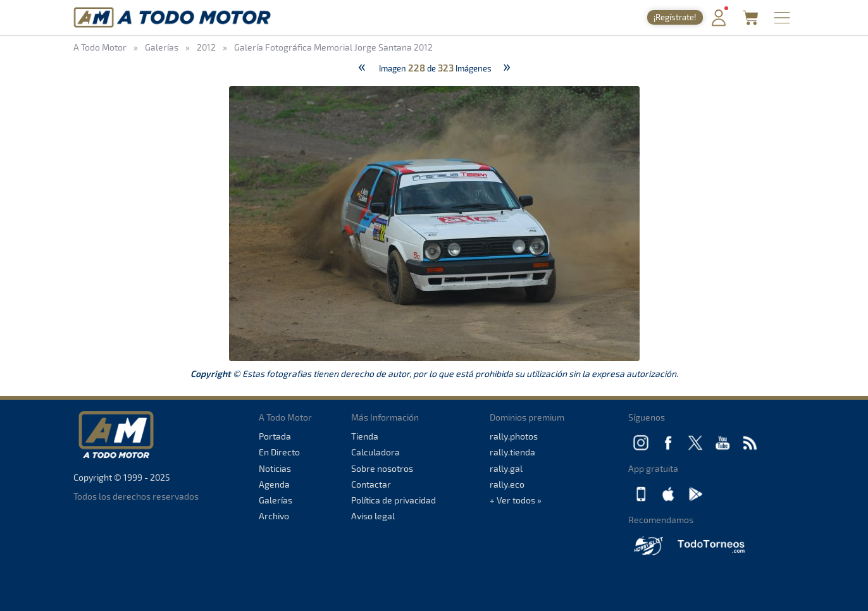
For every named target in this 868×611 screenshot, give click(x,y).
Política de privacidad (394, 500)
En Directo (279, 452)
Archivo (274, 516)
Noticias (275, 468)
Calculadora (375, 452)
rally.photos (514, 436)
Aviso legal (373, 516)
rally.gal (506, 468)
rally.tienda (512, 452)
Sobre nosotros (382, 468)
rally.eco (507, 484)
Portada (275, 436)
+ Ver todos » (516, 500)
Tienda (365, 436)
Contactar (371, 484)
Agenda (274, 484)
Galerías (276, 500)
